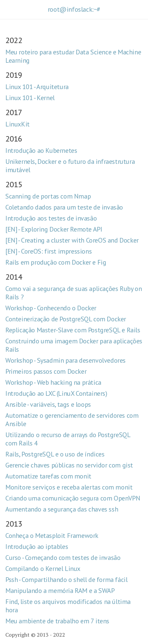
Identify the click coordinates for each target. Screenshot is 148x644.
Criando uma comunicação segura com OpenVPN (73, 498)
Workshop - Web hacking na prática (53, 382)
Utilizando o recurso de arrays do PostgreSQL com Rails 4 (68, 439)
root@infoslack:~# (74, 9)
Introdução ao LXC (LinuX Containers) (56, 393)
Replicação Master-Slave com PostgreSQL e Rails (73, 330)
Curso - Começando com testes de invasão (63, 558)
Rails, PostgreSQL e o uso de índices (55, 454)
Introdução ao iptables (37, 547)
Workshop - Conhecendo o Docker (51, 308)
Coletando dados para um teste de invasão (64, 207)
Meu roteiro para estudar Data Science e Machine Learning (73, 56)
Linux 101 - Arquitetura (37, 87)
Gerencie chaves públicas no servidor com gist (69, 465)
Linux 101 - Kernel (30, 98)
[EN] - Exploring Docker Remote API (54, 229)
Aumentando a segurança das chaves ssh (62, 509)
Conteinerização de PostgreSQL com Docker (66, 319)
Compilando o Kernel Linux (43, 569)
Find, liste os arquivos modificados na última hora (68, 606)
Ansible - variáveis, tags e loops (48, 404)
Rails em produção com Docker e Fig (56, 262)
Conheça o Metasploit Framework (52, 536)
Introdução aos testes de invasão (51, 218)
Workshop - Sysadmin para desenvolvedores (65, 360)
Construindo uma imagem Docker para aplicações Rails (74, 345)
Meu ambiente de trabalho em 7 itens (57, 621)
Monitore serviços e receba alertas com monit (69, 487)
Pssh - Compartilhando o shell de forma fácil (66, 580)
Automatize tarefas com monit (48, 476)
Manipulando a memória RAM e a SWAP (60, 591)
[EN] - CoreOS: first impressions (48, 251)
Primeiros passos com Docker (46, 371)
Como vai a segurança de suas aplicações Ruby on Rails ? (73, 293)
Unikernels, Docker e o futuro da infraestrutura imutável (70, 166)
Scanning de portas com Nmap (48, 196)
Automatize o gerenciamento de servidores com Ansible (72, 420)
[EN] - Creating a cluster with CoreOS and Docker (72, 240)
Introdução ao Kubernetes (41, 150)
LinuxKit (17, 124)
